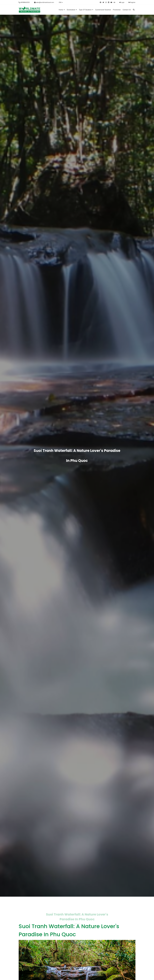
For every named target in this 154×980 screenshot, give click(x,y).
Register (132, 2)
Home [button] (62, 10)
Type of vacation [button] (86, 10)
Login (122, 2)
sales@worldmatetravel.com (44, 2)
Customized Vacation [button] (103, 10)
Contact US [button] (127, 10)
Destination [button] (72, 10)
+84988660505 (24, 2)
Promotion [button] (117, 10)
